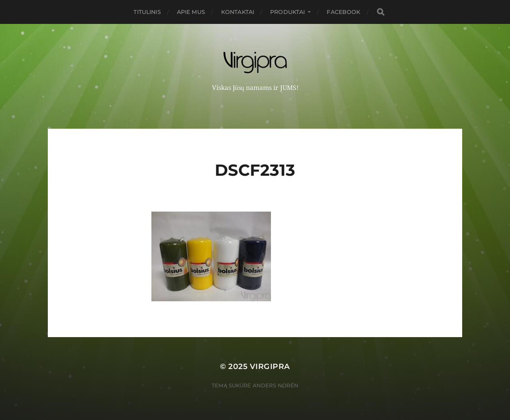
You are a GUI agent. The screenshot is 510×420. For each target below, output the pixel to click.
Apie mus (191, 12)
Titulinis (147, 12)
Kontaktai (238, 12)
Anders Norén (276, 385)
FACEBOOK (343, 12)
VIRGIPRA (270, 366)
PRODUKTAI (287, 12)
